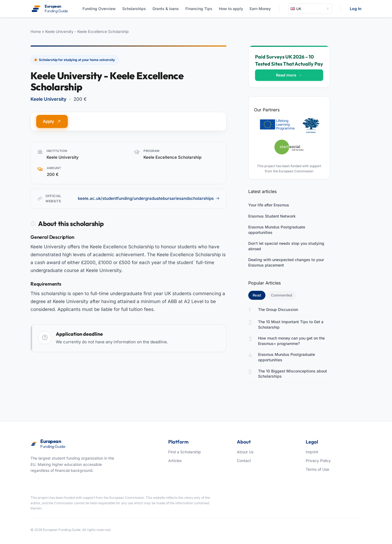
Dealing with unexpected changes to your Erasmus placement (286, 262)
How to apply (231, 9)
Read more (289, 75)
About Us (245, 452)
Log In (356, 9)
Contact (244, 461)
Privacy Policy (318, 461)
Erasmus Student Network (272, 216)
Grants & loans (166, 9)
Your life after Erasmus (269, 205)
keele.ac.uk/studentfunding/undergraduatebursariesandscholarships (149, 198)
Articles (175, 461)
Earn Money (260, 9)
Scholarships (134, 9)
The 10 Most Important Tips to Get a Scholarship (291, 324)
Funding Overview (99, 9)
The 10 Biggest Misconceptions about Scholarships (293, 374)
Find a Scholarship (185, 452)
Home (36, 31)
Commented (281, 295)
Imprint (312, 452)
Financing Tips (199, 9)
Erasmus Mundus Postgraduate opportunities (277, 230)
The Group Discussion (278, 309)
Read (259, 295)
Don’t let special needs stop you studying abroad (286, 246)
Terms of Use (317, 469)
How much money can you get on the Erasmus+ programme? (291, 341)
